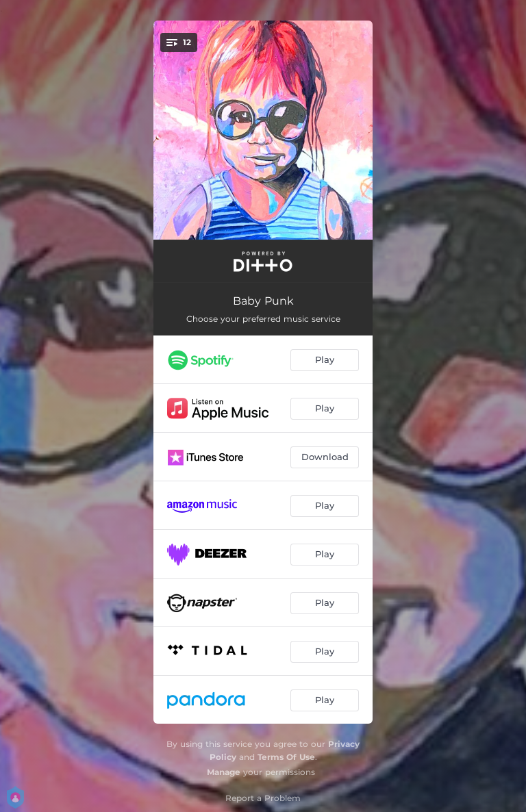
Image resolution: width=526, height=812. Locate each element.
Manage (224, 772)
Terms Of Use (286, 757)
